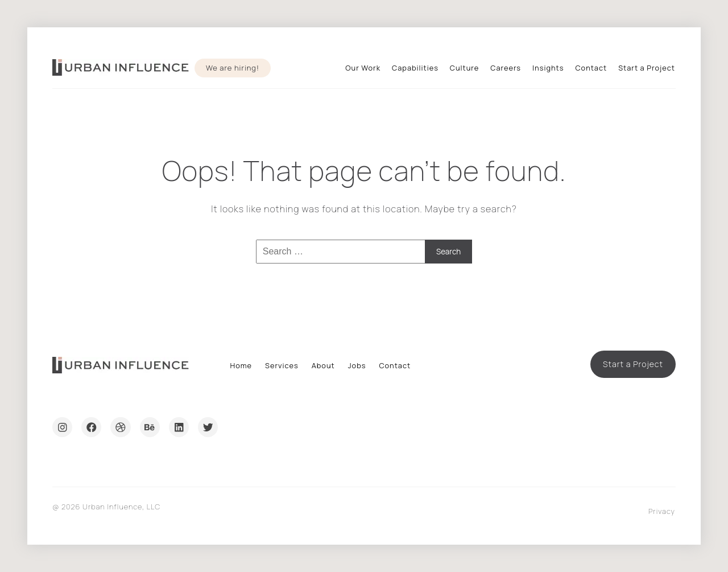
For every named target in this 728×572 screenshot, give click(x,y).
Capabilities (415, 68)
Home (241, 365)
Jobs (357, 365)
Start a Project (647, 68)
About (323, 365)
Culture (464, 68)
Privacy (662, 511)
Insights (548, 68)
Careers (506, 68)
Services (282, 365)
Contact (591, 68)
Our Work (363, 68)
